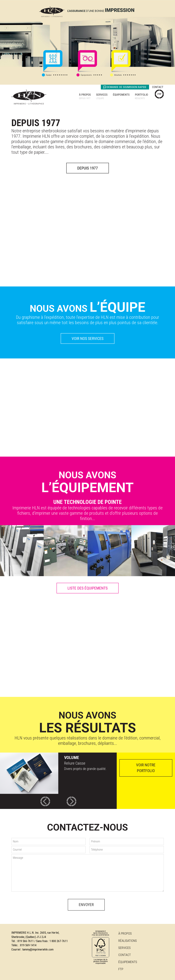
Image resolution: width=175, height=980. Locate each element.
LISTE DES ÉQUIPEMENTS (88, 588)
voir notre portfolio (146, 768)
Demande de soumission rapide (125, 87)
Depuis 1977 (88, 168)
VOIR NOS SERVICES (88, 338)
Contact (158, 87)
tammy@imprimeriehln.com (38, 949)
